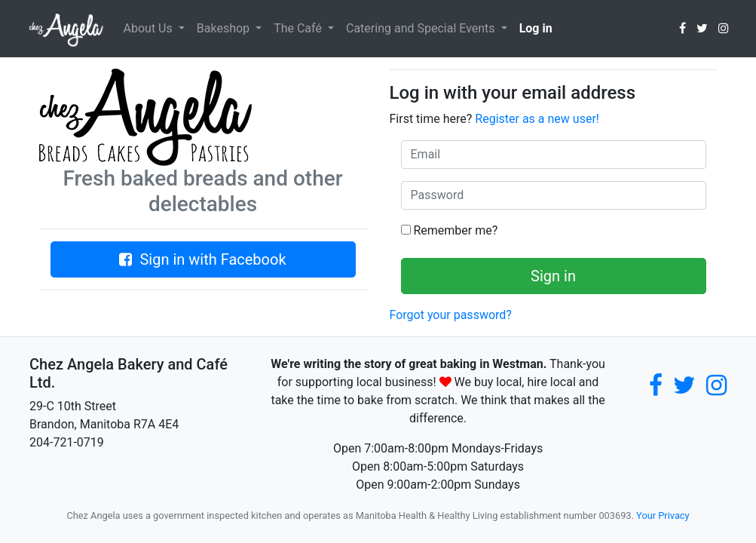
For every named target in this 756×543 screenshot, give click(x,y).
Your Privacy (663, 515)
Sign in (553, 276)
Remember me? (450, 230)
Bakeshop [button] (225, 28)
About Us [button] (150, 28)
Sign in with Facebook (202, 259)
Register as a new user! (537, 119)
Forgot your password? (451, 315)
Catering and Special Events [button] (422, 28)
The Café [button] (299, 28)
